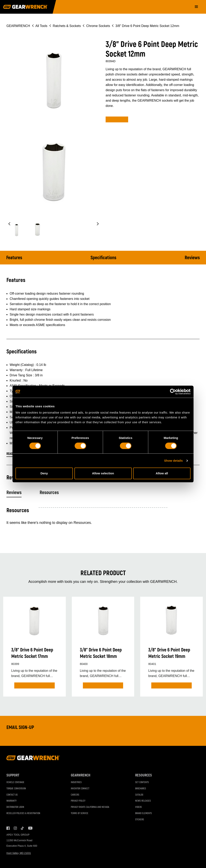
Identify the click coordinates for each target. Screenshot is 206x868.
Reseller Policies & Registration (23, 813)
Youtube (30, 828)
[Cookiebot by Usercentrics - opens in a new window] (173, 392)
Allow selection (103, 473)
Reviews (192, 258)
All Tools (41, 26)
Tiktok (23, 828)
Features (14, 258)
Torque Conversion (16, 789)
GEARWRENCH (18, 26)
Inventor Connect (80, 789)
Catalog (139, 795)
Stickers (140, 820)
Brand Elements (144, 813)
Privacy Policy (78, 801)
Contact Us (12, 795)
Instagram (15, 828)
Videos (139, 807)
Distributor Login (15, 807)
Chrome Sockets (98, 26)
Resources (49, 493)
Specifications (103, 258)
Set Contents (142, 782)
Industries (76, 782)
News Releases (143, 801)
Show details (174, 461)
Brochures (141, 789)
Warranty (11, 801)
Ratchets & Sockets (67, 26)
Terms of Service (80, 813)
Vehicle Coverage (15, 782)
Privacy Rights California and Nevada (90, 807)
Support (13, 775)
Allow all (162, 473)
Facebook (8, 828)
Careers (75, 795)
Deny (44, 473)
